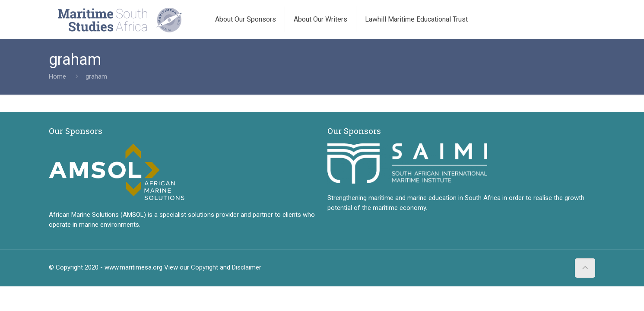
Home (57, 76)
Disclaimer (247, 267)
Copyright (205, 267)
